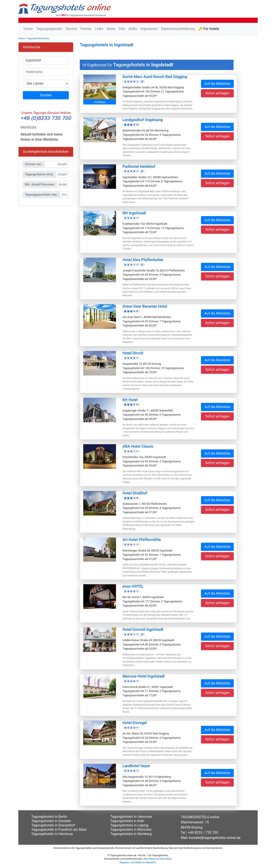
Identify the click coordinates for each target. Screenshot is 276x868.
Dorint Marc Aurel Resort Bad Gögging (155, 77)
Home (28, 29)
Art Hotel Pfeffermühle (142, 540)
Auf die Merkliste (217, 84)
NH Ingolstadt (134, 213)
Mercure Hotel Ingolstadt (144, 676)
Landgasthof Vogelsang (143, 120)
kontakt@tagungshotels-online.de (215, 838)
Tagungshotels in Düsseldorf (53, 825)
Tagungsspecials (49, 29)
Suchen (46, 95)
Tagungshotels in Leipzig (129, 825)
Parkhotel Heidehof (139, 167)
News (111, 29)
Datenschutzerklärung (178, 29)
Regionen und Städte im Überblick (138, 863)
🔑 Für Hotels (209, 29)
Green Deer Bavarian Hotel (145, 306)
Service (71, 29)
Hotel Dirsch (133, 353)
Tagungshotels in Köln (127, 821)
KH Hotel (130, 400)
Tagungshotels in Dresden (51, 821)
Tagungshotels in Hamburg (52, 834)
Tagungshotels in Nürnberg (131, 834)
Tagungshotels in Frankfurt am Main (59, 830)
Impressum (149, 29)
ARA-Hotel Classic (138, 446)
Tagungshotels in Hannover (131, 817)
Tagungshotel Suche (38, 38)
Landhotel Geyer (136, 766)
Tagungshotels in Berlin (49, 817)
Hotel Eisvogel (135, 723)
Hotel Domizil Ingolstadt (143, 630)
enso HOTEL (133, 586)
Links (99, 29)
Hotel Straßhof (135, 493)
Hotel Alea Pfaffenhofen (143, 260)
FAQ (122, 29)
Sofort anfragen (217, 93)
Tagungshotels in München (131, 830)
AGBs (133, 29)
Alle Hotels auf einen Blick (157, 859)
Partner (86, 29)
